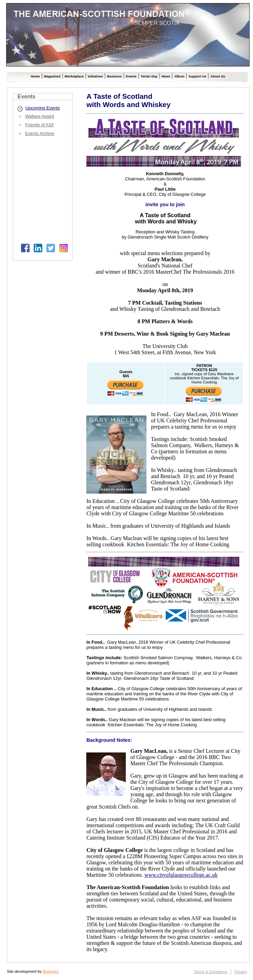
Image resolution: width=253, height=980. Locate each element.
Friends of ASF (40, 125)
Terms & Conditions (211, 972)
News (166, 76)
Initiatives (95, 76)
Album (179, 76)
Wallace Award (40, 116)
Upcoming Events (43, 108)
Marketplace (74, 76)
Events (131, 76)
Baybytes (51, 971)
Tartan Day (149, 76)
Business (114, 76)
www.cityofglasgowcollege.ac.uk (181, 875)
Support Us (198, 76)
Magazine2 (52, 76)
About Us (218, 76)
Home (35, 76)
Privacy (241, 972)
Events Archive (40, 133)
